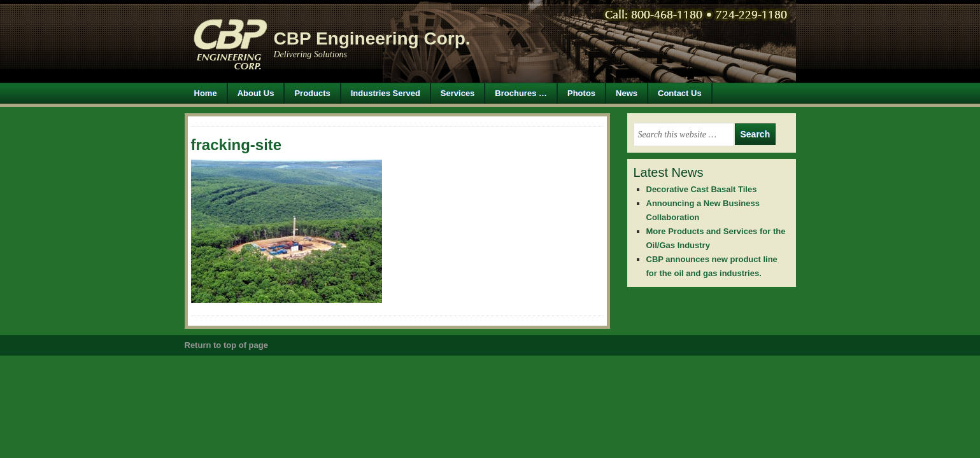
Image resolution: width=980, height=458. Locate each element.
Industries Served (386, 93)
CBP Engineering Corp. (372, 38)
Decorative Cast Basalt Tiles (702, 189)
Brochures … (521, 93)
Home (206, 93)
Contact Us (680, 93)
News (627, 93)
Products (307, 93)
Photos (581, 93)
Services (458, 93)
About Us (256, 93)
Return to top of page (226, 345)
